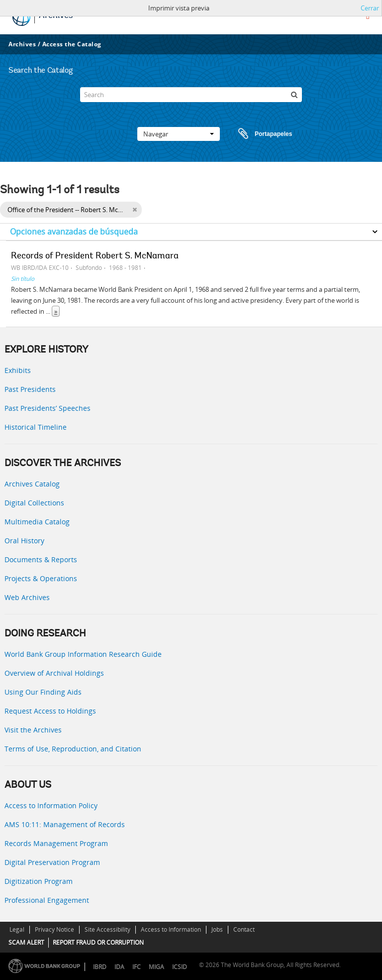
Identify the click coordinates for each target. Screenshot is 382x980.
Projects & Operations (41, 578)
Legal (17, 929)
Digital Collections (34, 503)
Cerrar (370, 8)
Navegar (179, 134)
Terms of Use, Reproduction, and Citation (73, 749)
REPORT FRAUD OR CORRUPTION (98, 942)
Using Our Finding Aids (43, 692)
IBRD (100, 967)
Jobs (217, 929)
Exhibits (18, 370)
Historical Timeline (36, 427)
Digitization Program (39, 881)
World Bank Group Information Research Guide (83, 654)
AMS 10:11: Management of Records (65, 824)
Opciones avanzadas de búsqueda (74, 232)
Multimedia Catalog (37, 522)
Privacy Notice (54, 929)
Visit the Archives (33, 730)
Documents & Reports (41, 559)
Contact (244, 929)
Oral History (24, 541)
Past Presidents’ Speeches (48, 408)
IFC (137, 967)
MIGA (156, 967)
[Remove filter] (135, 210)
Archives (22, 44)
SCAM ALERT (26, 942)
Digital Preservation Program (52, 862)
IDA (119, 967)
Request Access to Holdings (50, 711)
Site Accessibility (107, 929)
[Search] (191, 95)
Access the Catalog (72, 44)
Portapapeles (256, 134)
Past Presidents (30, 389)
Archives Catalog (32, 484)
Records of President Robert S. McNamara (95, 256)
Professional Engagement (47, 900)
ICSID (180, 967)
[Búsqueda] (294, 95)
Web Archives (27, 597)
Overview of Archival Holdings (54, 673)
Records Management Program (56, 843)
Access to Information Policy (51, 805)
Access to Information (171, 929)
